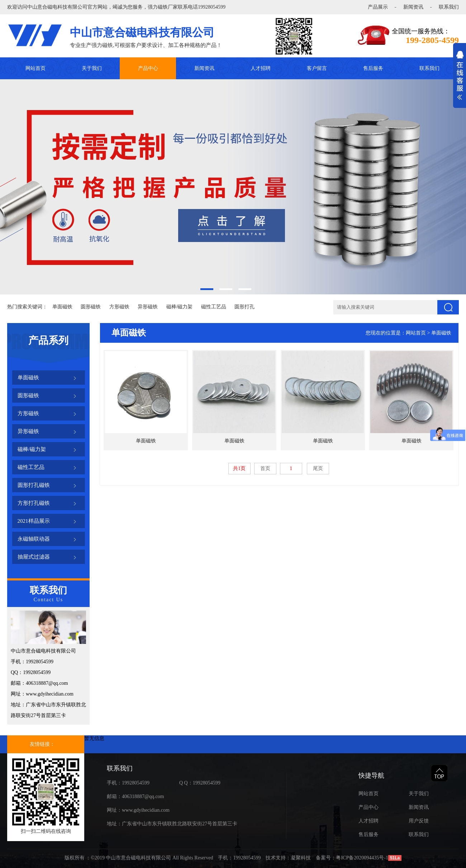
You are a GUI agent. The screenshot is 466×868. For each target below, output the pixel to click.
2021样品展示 (34, 521)
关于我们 (92, 68)
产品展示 (378, 7)
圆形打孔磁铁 (34, 485)
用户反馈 (419, 821)
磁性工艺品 (214, 307)
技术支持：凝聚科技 (288, 858)
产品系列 (48, 340)
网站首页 (35, 68)
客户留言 (317, 68)
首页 (265, 468)
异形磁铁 (148, 307)
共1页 (239, 468)
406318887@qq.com (143, 796)
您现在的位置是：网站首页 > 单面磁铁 (408, 333)
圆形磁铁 (91, 307)
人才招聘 (261, 68)
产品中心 (148, 68)
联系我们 (449, 7)
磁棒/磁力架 (180, 307)
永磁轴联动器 (34, 539)
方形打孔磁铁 (34, 503)
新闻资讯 (413, 7)
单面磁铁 (62, 307)
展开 (460, 79)
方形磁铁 (119, 307)
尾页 (318, 468)
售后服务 (373, 68)
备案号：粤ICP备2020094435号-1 (352, 858)
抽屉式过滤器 (34, 557)
